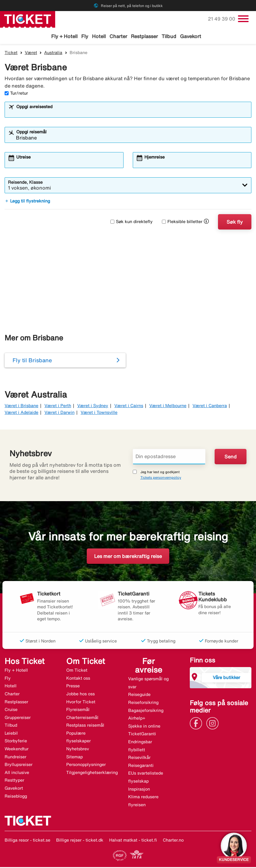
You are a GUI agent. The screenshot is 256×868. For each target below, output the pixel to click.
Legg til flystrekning (27, 202)
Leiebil (11, 734)
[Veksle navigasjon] (243, 19)
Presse (73, 687)
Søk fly (235, 222)
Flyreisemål (78, 710)
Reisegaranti (141, 766)
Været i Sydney (93, 406)
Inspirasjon (139, 790)
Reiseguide (139, 695)
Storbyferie (16, 742)
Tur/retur (16, 94)
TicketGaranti (142, 735)
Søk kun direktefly (132, 222)
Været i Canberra (210, 406)
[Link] (197, 723)
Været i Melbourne (168, 406)
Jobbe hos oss (80, 694)
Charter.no (173, 841)
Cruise (11, 710)
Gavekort (191, 36)
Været (31, 53)
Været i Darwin (59, 413)
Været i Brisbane (21, 406)
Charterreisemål (82, 718)
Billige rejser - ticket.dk (80, 841)
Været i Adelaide (21, 413)
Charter (118, 36)
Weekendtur (17, 750)
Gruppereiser (18, 718)
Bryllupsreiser (19, 765)
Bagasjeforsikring (146, 711)
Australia (53, 53)
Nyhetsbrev (78, 750)
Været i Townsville (99, 413)
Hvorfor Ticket (81, 702)
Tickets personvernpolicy (161, 478)
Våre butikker (226, 678)
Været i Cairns (129, 406)
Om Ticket (77, 671)
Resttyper (14, 781)
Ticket (11, 53)
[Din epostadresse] (169, 458)
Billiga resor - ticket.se (27, 841)
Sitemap (75, 757)
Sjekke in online (144, 727)
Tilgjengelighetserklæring (92, 773)
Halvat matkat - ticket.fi (133, 841)
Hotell (99, 36)
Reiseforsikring (143, 703)
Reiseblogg (16, 797)
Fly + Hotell (64, 36)
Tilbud (169, 36)
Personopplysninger (86, 765)
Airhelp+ (137, 719)
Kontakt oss (78, 679)
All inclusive (17, 773)
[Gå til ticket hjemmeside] (28, 19)
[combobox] (132, 113)
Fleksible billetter (182, 222)
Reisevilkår (139, 758)
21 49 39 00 (222, 19)
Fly (85, 36)
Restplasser (144, 36)
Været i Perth (58, 406)
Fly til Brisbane (32, 361)
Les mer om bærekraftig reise (128, 557)
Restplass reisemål (85, 726)
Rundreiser (15, 757)
